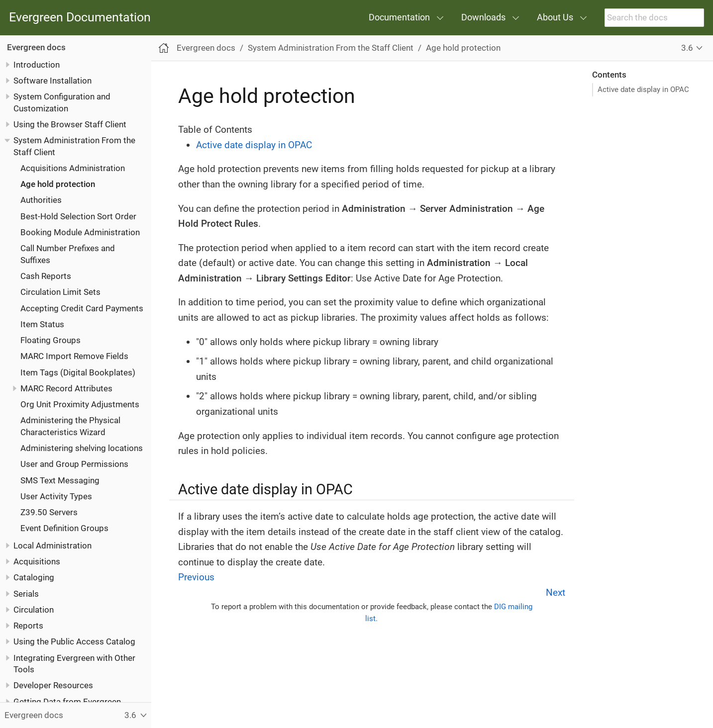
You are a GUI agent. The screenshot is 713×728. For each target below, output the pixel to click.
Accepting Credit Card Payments (82, 308)
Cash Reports (46, 276)
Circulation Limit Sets (60, 292)
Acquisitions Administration (73, 168)
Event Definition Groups (64, 528)
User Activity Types (56, 496)
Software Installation (52, 81)
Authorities (41, 200)
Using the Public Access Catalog (74, 641)
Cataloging (34, 577)
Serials (26, 594)
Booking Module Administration (80, 232)
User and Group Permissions (74, 464)
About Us (555, 17)
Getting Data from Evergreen (67, 702)
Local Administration (52, 546)
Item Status (42, 324)
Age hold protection (58, 184)
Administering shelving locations (82, 448)
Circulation (34, 610)
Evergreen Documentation (80, 18)
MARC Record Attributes (66, 388)
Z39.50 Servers (49, 512)
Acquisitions (37, 561)
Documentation (399, 17)
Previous (196, 577)
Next (556, 592)
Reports (28, 626)
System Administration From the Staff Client (331, 48)
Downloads (483, 17)
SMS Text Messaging (60, 480)
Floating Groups (51, 340)
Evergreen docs (36, 47)
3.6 (687, 48)
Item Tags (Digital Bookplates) (78, 372)
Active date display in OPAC (643, 90)
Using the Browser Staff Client (70, 124)
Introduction (37, 65)
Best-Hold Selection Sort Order (78, 216)
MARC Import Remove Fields (74, 356)
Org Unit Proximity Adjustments (80, 404)
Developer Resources (53, 685)
